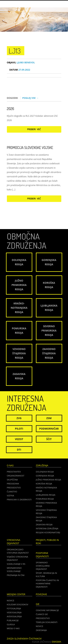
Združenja (42, 465)
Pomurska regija (45, 499)
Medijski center (16, 594)
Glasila (11, 624)
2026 (11, 109)
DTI (19, 450)
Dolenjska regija (45, 472)
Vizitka (11, 496)
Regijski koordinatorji (48, 532)
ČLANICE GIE (42, 614)
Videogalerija (14, 612)
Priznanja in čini (16, 575)
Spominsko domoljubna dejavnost (43, 566)
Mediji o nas (13, 628)
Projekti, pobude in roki (47, 542)
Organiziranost (16, 476)
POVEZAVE (42, 594)
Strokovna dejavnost (14, 542)
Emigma (57, 642)
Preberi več (34, 129)
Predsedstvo (14, 488)
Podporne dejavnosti (42, 555)
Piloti (19, 429)
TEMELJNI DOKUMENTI (47, 622)
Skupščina (12, 480)
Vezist (19, 439)
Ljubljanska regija (46, 495)
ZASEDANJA (41, 630)
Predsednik (13, 484)
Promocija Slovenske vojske (30, 147)
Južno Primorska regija (49, 480)
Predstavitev (14, 472)
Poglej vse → (30, 98)
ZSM (49, 418)
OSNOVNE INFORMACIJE (47, 610)
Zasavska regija (44, 524)
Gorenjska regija (45, 476)
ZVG (19, 418)
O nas (10, 465)
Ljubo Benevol (21, 63)
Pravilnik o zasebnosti (19, 500)
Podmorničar (49, 429)
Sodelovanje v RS (16, 564)
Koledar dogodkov (18, 604)
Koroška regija (44, 484)
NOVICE (40, 626)
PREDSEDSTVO (43, 618)
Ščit (49, 439)
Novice (11, 600)
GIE (38, 604)
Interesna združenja (47, 528)
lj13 (15, 51)
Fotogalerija (14, 608)
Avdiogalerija (14, 616)
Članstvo (12, 492)
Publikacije (13, 620)
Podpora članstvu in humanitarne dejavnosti (47, 583)
